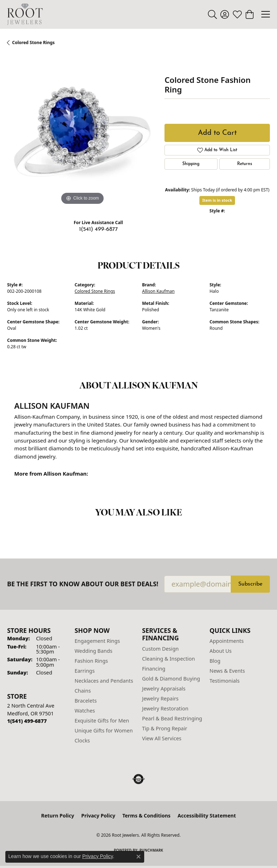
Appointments (227, 641)
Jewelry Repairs (160, 698)
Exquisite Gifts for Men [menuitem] (102, 721)
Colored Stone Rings (33, 43)
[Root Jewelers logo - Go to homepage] (25, 14)
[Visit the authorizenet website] (139, 779)
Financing (154, 669)
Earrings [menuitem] (85, 671)
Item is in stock (217, 200)
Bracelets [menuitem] (86, 701)
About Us (221, 651)
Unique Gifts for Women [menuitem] (104, 731)
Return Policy (58, 816)
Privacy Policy (98, 816)
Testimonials (225, 681)
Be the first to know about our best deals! (83, 584)
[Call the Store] (27, 721)
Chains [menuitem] (83, 691)
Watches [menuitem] (85, 711)
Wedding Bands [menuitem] (94, 651)
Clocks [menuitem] (82, 740)
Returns (245, 164)
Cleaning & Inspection (168, 659)
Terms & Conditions (147, 816)
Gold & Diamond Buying (171, 679)
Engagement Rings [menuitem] (98, 641)
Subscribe (250, 584)
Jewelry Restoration (165, 708)
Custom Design (160, 649)
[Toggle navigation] (266, 14)
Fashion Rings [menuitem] (92, 661)
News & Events (227, 671)
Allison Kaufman (158, 291)
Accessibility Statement (207, 816)
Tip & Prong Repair (165, 728)
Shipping (191, 164)
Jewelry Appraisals (164, 689)
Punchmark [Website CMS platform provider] (151, 850)
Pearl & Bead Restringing (172, 718)
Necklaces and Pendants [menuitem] (104, 681)
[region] (82, 132)
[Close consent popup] (138, 857)
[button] (212, 14)
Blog (215, 661)
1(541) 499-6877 (98, 229)
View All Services (162, 738)
